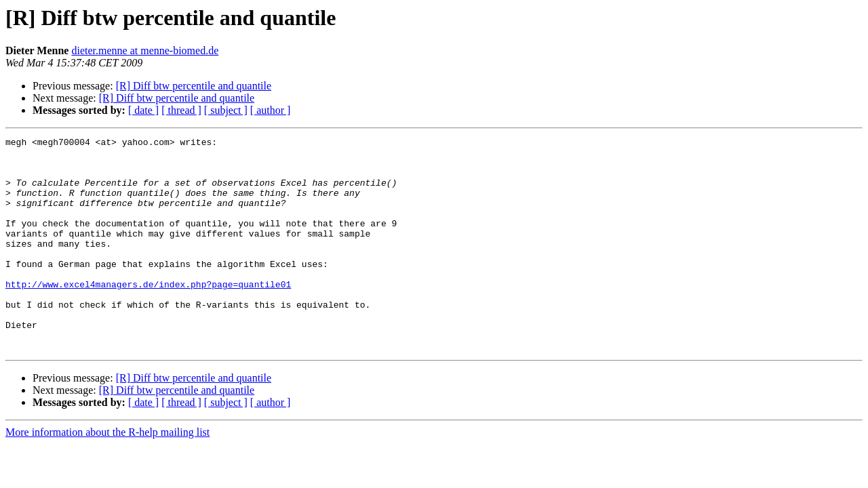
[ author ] (271, 110)
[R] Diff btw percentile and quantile (194, 86)
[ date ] (143, 110)
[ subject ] (226, 110)
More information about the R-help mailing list (107, 475)
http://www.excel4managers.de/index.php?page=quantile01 (148, 314)
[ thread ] (181, 110)
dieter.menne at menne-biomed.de (145, 50)
